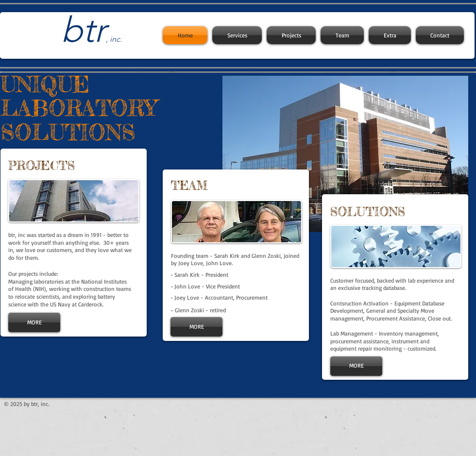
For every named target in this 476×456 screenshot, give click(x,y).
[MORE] (34, 322)
